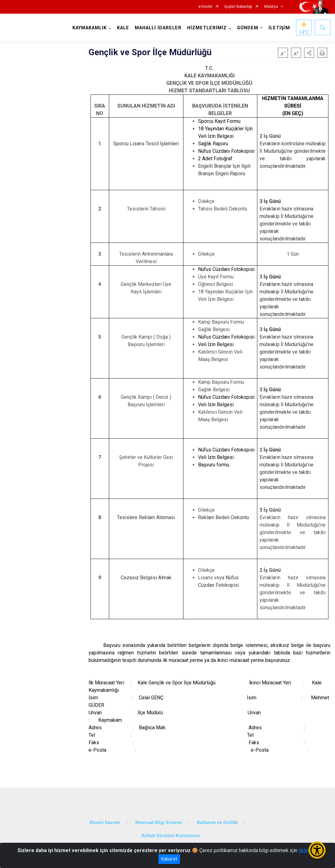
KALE (123, 28)
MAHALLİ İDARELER (158, 28)
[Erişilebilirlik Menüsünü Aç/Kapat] (317, 850)
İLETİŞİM (279, 28)
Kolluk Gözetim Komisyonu (171, 836)
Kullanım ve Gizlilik (217, 823)
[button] (309, 53)
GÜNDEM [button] (248, 28)
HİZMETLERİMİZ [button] (207, 28)
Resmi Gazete (105, 823)
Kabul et (169, 859)
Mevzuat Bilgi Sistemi (159, 823)
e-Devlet (205, 7)
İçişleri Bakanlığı (238, 7)
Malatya (271, 7)
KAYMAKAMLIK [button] (90, 28)
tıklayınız (308, 850)
